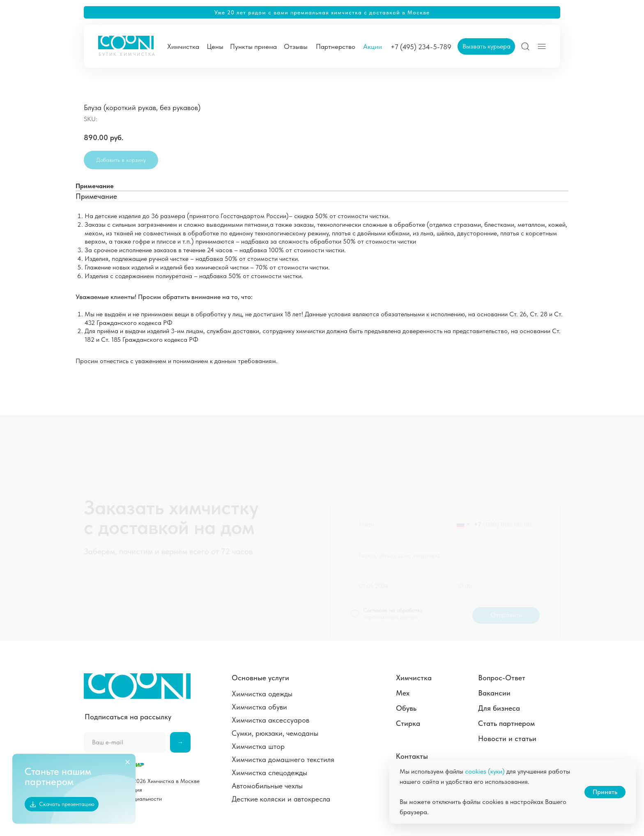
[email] (125, 742)
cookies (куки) (485, 771)
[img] (525, 46)
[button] (486, 46)
